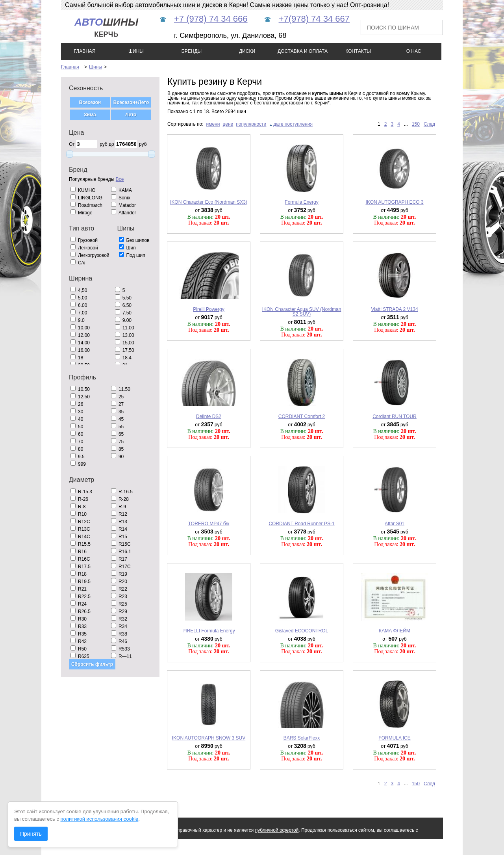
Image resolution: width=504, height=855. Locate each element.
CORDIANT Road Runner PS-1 (301, 524)
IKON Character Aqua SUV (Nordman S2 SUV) (302, 312)
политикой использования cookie (100, 819)
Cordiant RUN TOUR (395, 416)
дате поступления (293, 124)
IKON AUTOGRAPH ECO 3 (394, 202)
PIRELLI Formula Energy (208, 631)
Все (120, 179)
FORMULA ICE (394, 738)
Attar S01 (395, 524)
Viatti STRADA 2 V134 (394, 309)
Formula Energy (301, 202)
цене (228, 124)
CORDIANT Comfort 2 (302, 416)
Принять (31, 834)
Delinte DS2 (209, 416)
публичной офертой (277, 830)
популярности (251, 124)
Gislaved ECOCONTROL (302, 631)
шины (106, 27)
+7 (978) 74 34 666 (211, 19)
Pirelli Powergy (208, 309)
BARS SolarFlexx (302, 738)
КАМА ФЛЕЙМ (395, 631)
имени (213, 124)
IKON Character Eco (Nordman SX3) (209, 202)
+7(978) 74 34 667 (314, 19)
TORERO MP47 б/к (209, 524)
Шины (95, 67)
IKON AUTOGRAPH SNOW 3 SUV (209, 738)
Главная (70, 67)
